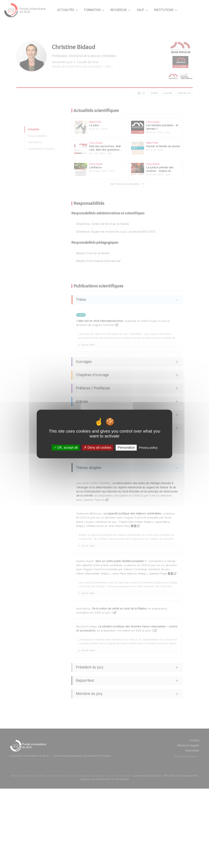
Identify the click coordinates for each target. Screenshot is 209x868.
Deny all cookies (98, 448)
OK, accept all (66, 448)
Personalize (126, 448)
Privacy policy (148, 448)
